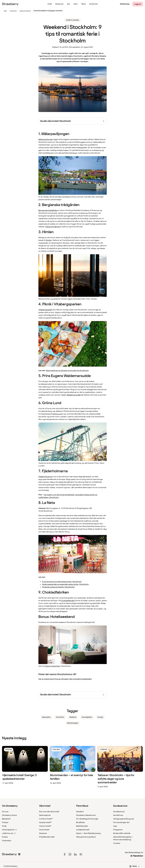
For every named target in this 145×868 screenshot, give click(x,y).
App (115, 826)
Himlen (49, 240)
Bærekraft (6, 819)
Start (5, 11)
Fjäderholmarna (45, 477)
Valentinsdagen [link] (73, 723)
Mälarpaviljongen (46, 139)
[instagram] (70, 854)
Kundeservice (119, 812)
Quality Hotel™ (45, 822)
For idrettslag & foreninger (87, 819)
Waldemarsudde (74, 395)
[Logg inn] (138, 4)
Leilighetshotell (83, 830)
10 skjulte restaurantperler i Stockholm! (58, 587)
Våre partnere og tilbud (86, 837)
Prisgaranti (118, 830)
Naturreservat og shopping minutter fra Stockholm (67, 371)
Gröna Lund (57, 414)
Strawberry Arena (9, 815)
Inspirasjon (13, 11)
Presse (5, 837)
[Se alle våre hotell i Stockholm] (73, 121)
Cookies (117, 843)
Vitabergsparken (45, 310)
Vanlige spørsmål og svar (124, 819)
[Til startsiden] (10, 4)
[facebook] (65, 854)
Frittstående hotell (47, 837)
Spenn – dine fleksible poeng (88, 833)
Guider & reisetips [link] (72, 20)
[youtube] (81, 854)
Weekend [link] (73, 717)
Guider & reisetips (25, 11)
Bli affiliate (80, 822)
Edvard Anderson (53, 227)
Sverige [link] (100, 717)
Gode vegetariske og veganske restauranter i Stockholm (65, 584)
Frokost (5, 822)
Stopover (43, 833)
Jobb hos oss (9, 833)
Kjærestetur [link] (46, 717)
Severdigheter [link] (87, 717)
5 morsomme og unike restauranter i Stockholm (62, 582)
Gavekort (80, 812)
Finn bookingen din (121, 822)
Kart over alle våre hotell (49, 812)
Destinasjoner (45, 815)
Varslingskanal (9, 830)
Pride (4, 826)
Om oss (5, 812)
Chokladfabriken (68, 601)
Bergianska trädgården (48, 210)
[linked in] (75, 854)
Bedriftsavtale (82, 826)
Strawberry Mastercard (86, 815)
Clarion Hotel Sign (52, 666)
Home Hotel (44, 830)
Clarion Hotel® (45, 826)
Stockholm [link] (60, 717)
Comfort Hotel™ (46, 819)
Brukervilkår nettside (122, 833)
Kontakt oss (118, 815)
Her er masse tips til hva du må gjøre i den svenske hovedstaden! (65, 679)
